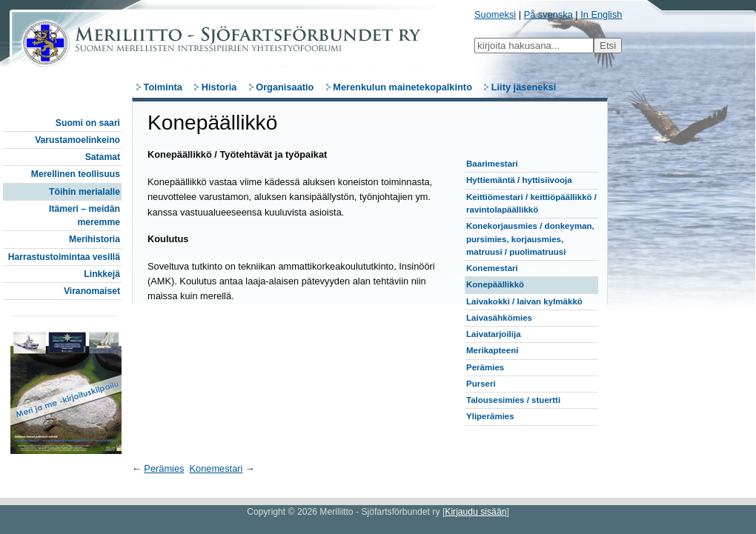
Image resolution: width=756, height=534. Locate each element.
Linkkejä (102, 274)
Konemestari (492, 268)
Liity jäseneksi (524, 87)
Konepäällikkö (495, 284)
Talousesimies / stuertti (513, 400)
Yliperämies (490, 416)
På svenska (548, 14)
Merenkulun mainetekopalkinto (402, 87)
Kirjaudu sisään (475, 512)
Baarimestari (492, 164)
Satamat (103, 157)
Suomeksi (495, 14)
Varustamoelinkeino (77, 140)
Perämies (485, 367)
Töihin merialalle (84, 192)
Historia (219, 87)
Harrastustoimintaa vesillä (64, 257)
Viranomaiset (92, 291)
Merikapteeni (492, 350)
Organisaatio (285, 87)
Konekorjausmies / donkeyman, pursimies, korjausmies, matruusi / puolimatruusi (530, 239)
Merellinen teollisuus (76, 174)
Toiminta (163, 87)
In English (601, 14)
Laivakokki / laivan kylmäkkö (524, 301)
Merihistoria (94, 239)
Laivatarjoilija (494, 334)
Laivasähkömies (499, 318)
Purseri (481, 384)
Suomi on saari (88, 123)
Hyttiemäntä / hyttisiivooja (519, 180)
